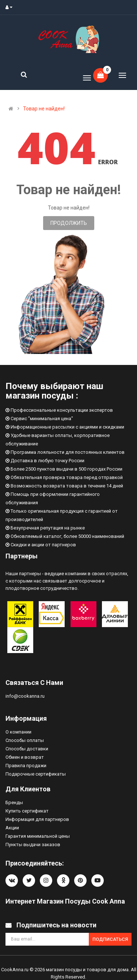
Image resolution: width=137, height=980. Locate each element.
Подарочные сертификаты (36, 774)
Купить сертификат (27, 811)
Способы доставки (27, 749)
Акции (12, 828)
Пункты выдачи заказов (33, 845)
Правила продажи (26, 766)
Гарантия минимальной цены (38, 836)
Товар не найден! (44, 109)
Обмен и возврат (25, 757)
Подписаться (110, 939)
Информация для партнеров (37, 819)
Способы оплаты (25, 740)
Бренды (14, 802)
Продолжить (69, 223)
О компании (18, 732)
